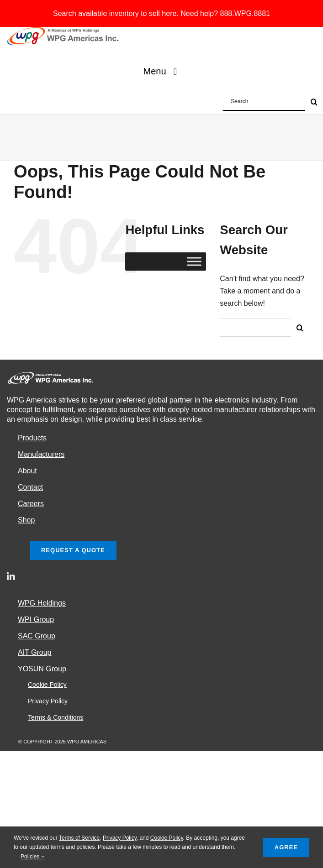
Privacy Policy (120, 838)
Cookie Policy (167, 838)
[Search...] (255, 328)
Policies (33, 857)
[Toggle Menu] (194, 262)
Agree (286, 847)
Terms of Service (79, 838)
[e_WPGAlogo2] (64, 30)
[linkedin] (11, 577)
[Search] (300, 328)
